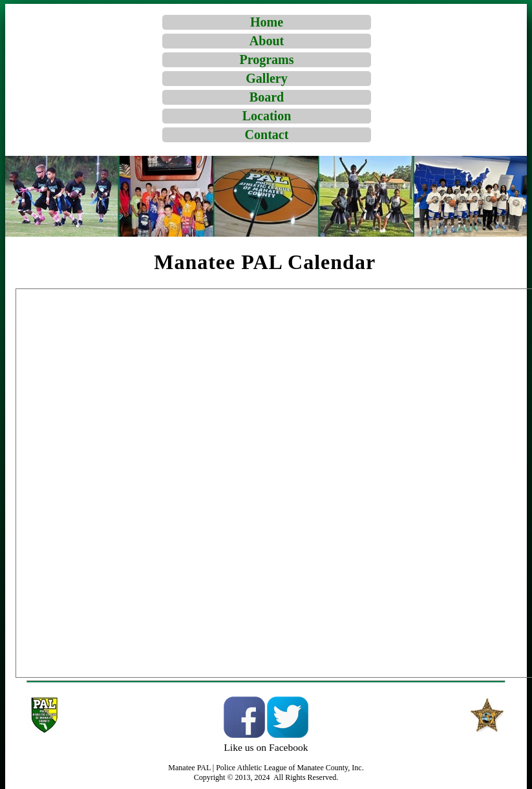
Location (267, 116)
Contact (267, 135)
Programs (266, 59)
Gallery (266, 78)
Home (267, 22)
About (267, 41)
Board (267, 97)
